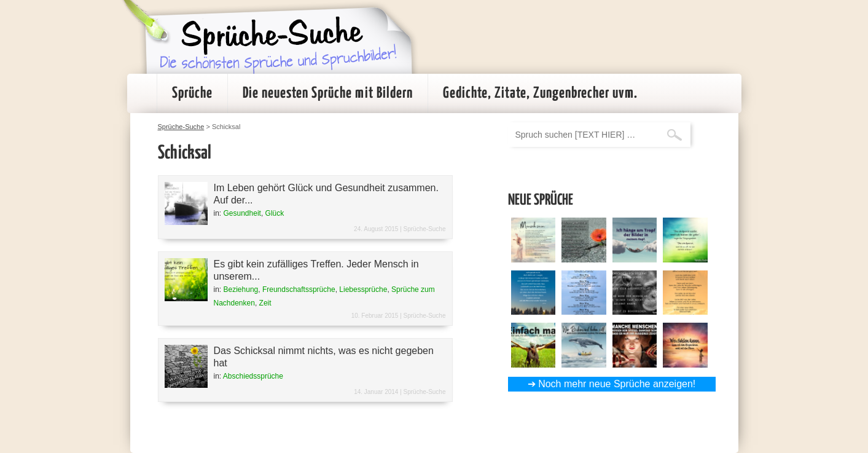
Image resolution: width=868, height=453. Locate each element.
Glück (275, 213)
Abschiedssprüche (253, 376)
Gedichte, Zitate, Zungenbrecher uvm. (540, 93)
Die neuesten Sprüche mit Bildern (328, 93)
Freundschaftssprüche (299, 290)
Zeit (265, 303)
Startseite (142, 93)
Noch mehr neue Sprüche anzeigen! (617, 384)
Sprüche (192, 93)
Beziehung (241, 290)
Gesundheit (242, 213)
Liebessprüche (363, 290)
